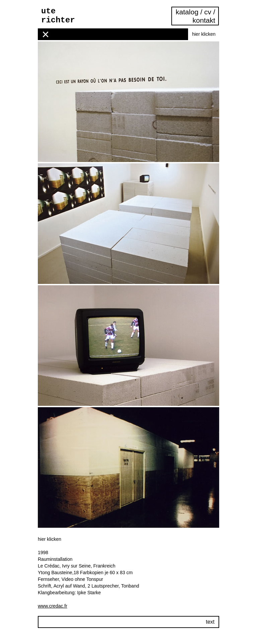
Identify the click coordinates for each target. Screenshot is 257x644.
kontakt (204, 20)
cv (208, 12)
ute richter (58, 16)
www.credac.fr (53, 606)
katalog (188, 12)
